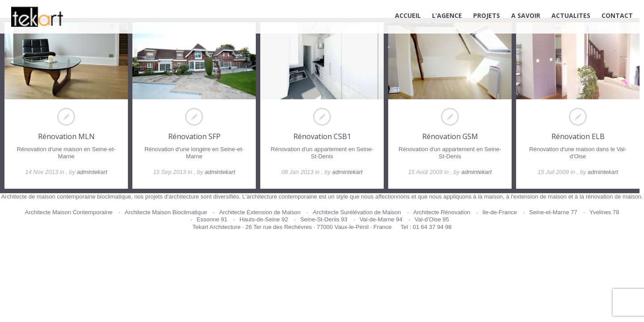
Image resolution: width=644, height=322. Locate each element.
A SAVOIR (526, 15)
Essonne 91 (212, 219)
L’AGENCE (447, 15)
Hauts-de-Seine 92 (263, 219)
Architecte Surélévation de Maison (357, 212)
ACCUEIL (408, 15)
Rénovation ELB (578, 136)
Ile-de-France (499, 212)
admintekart (92, 172)
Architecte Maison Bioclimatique (166, 212)
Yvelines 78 (604, 212)
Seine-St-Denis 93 (324, 219)
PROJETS (487, 15)
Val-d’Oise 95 (432, 219)
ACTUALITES (571, 15)
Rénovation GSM (450, 136)
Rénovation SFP (194, 136)
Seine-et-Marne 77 (553, 212)
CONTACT (617, 15)
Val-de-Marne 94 (381, 219)
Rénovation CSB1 (322, 136)
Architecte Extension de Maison (260, 212)
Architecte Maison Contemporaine (69, 212)
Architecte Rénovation (442, 212)
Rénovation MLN (66, 136)
